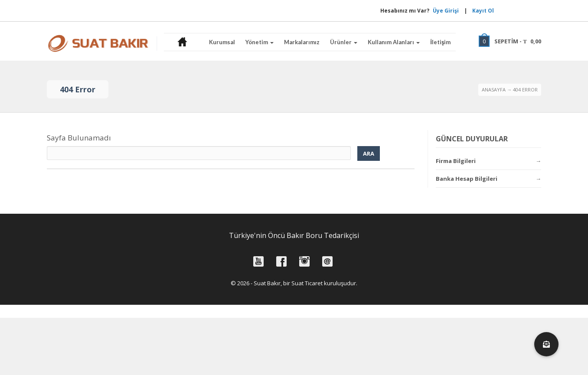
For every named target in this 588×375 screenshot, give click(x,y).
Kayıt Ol (483, 11)
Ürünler (344, 42)
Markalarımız (302, 42)
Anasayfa (494, 90)
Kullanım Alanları (394, 42)
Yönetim (260, 42)
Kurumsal (222, 42)
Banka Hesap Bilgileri (467, 179)
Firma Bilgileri (456, 161)
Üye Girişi (420, 11)
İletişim (440, 42)
